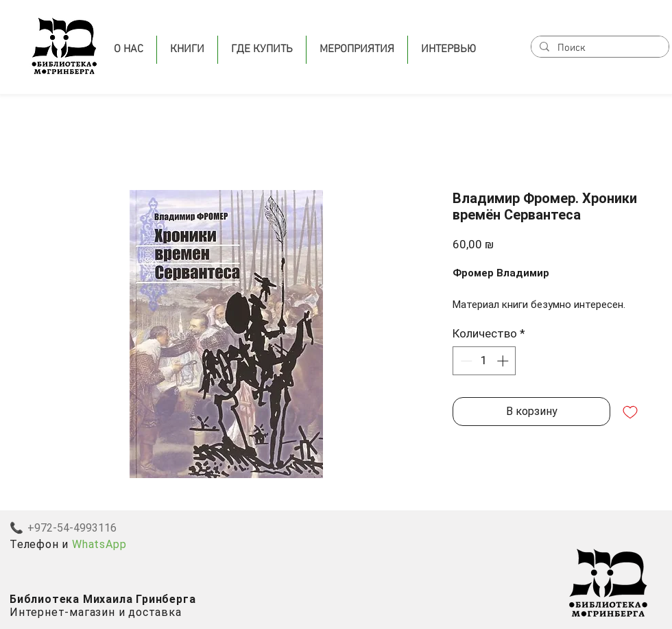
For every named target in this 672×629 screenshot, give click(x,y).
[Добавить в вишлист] (630, 412)
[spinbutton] (484, 361)
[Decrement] (465, 361)
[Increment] (504, 361)
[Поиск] (599, 48)
